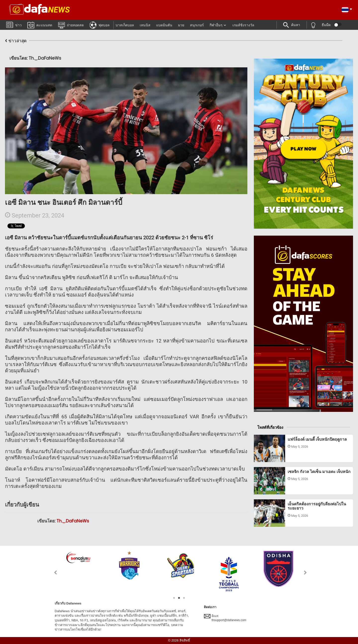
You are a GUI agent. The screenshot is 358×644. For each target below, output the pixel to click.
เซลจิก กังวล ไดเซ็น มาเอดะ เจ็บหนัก (319, 472)
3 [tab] (184, 598)
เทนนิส (145, 25)
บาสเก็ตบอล (125, 25)
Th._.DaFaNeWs (73, 521)
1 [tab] (174, 598)
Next (305, 573)
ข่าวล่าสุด (16, 41)
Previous (53, 573)
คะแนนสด (40, 25)
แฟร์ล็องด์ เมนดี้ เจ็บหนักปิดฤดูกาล (317, 439)
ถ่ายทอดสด (71, 25)
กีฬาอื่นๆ (216, 25)
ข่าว (14, 24)
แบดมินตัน (164, 25)
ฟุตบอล (100, 25)
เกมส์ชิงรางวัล (243, 25)
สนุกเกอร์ (197, 25)
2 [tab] (179, 598)
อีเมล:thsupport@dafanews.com (225, 618)
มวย (181, 25)
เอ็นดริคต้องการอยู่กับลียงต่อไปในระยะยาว (317, 506)
